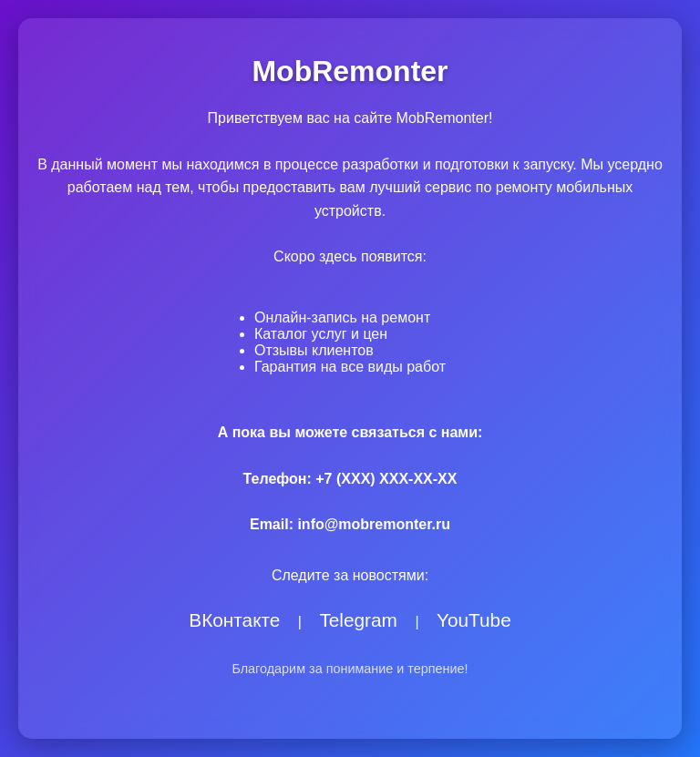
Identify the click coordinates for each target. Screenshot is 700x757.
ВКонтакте (234, 620)
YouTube (474, 620)
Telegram (358, 620)
